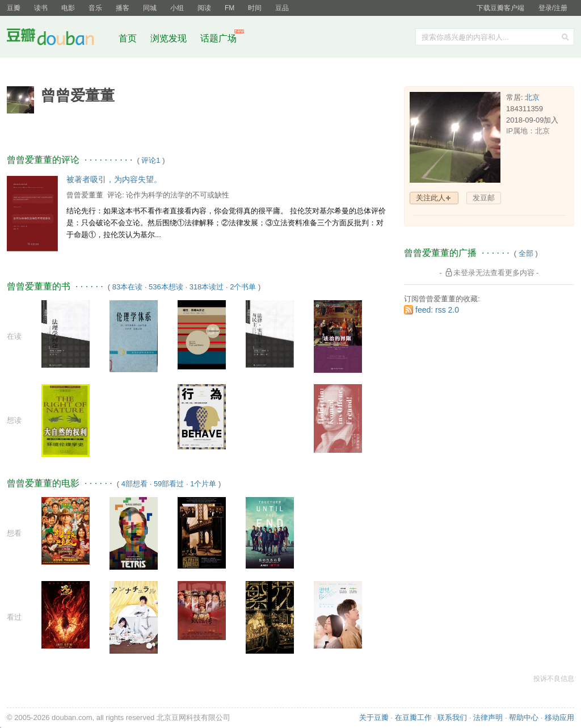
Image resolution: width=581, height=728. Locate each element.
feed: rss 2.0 (437, 310)
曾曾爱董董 (85, 195)
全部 (526, 253)
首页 (128, 38)
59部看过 (169, 484)
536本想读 (166, 287)
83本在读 (127, 287)
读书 (41, 8)
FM (230, 8)
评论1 (151, 160)
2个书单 (243, 287)
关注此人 (431, 198)
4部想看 (134, 484)
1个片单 (203, 484)
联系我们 (452, 718)
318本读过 (207, 287)
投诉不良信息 (554, 679)
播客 (123, 8)
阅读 (204, 8)
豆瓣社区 (59, 39)
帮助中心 (524, 718)
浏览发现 (170, 38)
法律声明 (488, 718)
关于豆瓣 (374, 718)
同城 (150, 8)
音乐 (95, 8)
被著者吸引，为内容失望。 (114, 179)
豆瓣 (14, 8)
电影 (68, 8)
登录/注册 (553, 8)
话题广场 (218, 38)
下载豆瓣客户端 (500, 8)
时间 (255, 8)
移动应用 (559, 718)
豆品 (282, 8)
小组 (177, 8)
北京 (532, 97)
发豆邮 (484, 198)
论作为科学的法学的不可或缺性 (178, 195)
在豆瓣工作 (413, 718)
